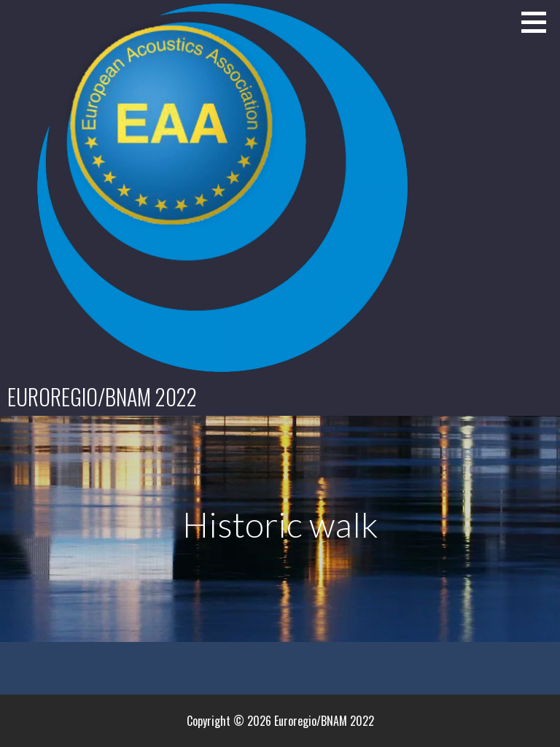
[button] (539, 22)
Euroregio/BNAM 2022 (102, 396)
